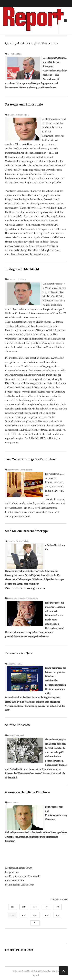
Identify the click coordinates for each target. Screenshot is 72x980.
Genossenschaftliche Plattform (28, 792)
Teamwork (12, 664)
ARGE (26, 115)
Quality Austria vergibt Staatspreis (32, 43)
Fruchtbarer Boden (14, 881)
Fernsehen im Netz (19, 653)
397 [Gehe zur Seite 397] (46, 907)
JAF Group (22, 280)
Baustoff (12, 735)
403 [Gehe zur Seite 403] (58, 915)
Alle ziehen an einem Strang (19, 868)
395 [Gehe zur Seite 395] (24, 907)
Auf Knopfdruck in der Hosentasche (23, 876)
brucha (16, 803)
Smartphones (13, 470)
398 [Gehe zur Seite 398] (57, 907)
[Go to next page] (35, 923)
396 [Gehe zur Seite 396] (35, 907)
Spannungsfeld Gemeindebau (20, 885)
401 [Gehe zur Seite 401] (35, 915)
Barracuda (12, 280)
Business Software (15, 115)
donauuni (20, 735)
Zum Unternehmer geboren (25, 588)
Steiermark (12, 599)
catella (20, 664)
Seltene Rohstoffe (18, 725)
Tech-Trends (13, 541)
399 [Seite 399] (12, 915)
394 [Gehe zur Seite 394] (13, 907)
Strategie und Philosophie (24, 104)
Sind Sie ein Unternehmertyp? (27, 531)
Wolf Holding (16, 54)
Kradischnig (24, 541)
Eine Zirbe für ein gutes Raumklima (31, 459)
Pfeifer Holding (26, 470)
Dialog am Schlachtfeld (22, 269)
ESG (10, 803)
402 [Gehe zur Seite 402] (47, 915)
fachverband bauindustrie (28, 599)
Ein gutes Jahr (12, 872)
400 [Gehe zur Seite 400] (24, 915)
